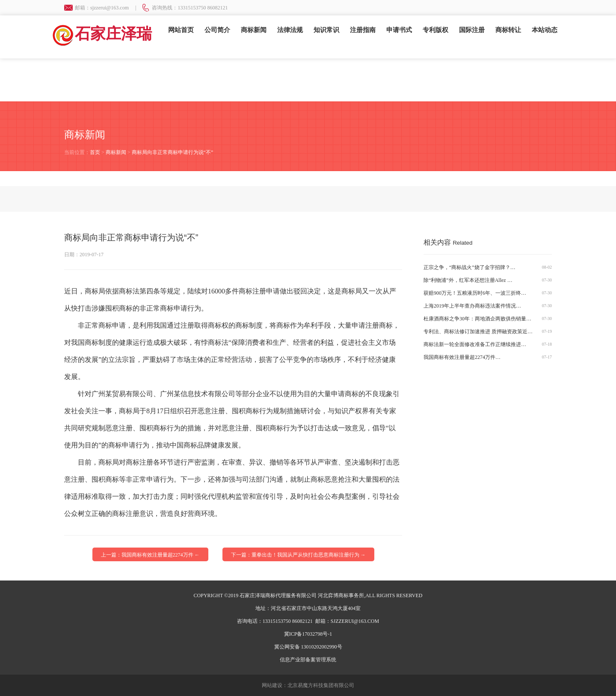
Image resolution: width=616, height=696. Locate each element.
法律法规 (290, 30)
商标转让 (508, 30)
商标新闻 (254, 30)
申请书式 (399, 30)
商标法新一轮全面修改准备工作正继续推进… (475, 344)
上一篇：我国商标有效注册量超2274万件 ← (150, 555)
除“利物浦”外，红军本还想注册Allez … (468, 280)
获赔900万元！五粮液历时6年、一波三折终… (475, 293)
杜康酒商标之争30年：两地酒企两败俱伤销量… (477, 319)
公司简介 (217, 30)
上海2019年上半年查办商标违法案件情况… (472, 306)
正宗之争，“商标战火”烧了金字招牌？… (469, 267)
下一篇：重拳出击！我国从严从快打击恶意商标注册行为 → (298, 555)
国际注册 (472, 30)
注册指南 (363, 30)
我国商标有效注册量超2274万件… (462, 357)
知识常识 (326, 30)
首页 (95, 152)
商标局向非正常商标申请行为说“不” (173, 152)
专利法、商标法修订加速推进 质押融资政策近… (478, 332)
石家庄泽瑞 (102, 34)
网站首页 (181, 30)
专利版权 (435, 30)
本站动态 (545, 30)
